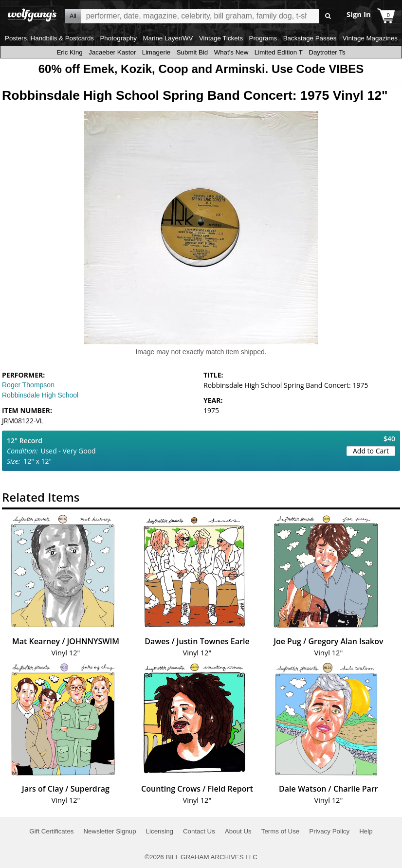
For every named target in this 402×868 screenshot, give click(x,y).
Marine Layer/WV (168, 38)
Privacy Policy (329, 831)
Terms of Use (281, 831)
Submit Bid (192, 52)
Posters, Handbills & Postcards (49, 38)
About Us (238, 831)
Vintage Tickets (221, 38)
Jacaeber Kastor (112, 52)
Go (328, 16)
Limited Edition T (279, 52)
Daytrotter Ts (327, 52)
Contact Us (199, 831)
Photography (118, 38)
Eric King (69, 52)
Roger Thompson (28, 385)
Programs (263, 38)
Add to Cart (371, 451)
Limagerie (156, 52)
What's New (231, 52)
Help (366, 831)
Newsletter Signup (110, 831)
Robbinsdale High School (40, 395)
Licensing (160, 831)
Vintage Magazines (370, 38)
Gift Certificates (51, 831)
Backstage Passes (310, 38)
